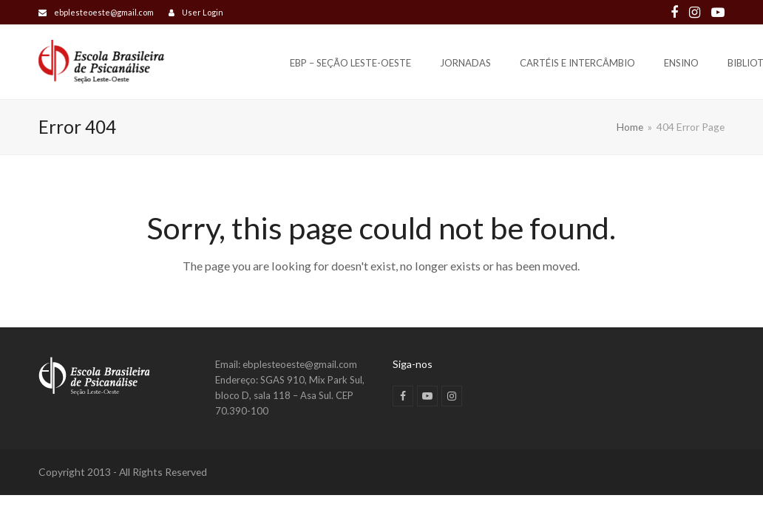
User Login (203, 12)
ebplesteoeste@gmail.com (104, 12)
